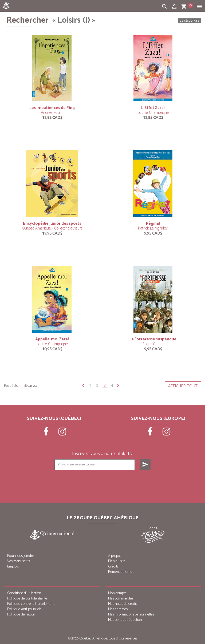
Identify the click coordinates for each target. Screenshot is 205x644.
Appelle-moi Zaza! (52, 339)
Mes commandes (121, 599)
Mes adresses (118, 609)
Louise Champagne (153, 113)
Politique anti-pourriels (24, 609)
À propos (115, 556)
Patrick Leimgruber (153, 228)
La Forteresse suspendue (153, 339)
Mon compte (117, 593)
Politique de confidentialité (27, 599)
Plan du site (117, 561)
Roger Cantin (153, 344)
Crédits (113, 567)
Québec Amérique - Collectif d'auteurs (52, 228)
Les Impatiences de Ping (52, 108)
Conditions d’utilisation (24, 593)
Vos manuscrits (19, 561)
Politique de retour (21, 615)
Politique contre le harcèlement (31, 604)
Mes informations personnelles (131, 615)
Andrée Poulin (52, 113)
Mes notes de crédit (123, 604)
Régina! (153, 224)
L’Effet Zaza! (153, 108)
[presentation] (103, 483)
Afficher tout (183, 386)
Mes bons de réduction (125, 620)
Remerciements (120, 572)
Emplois (13, 567)
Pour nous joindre (21, 556)
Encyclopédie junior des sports (52, 224)
